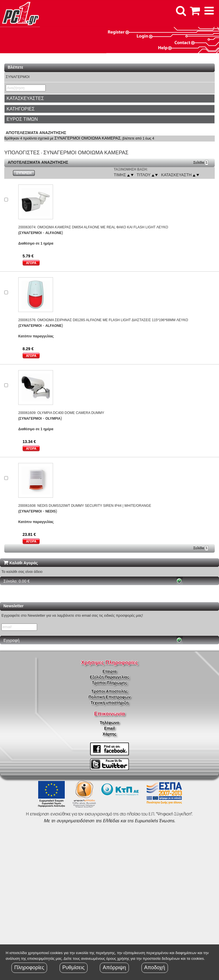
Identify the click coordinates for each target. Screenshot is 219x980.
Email (109, 728)
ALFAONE (53, 233)
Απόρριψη (114, 967)
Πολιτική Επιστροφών (109, 697)
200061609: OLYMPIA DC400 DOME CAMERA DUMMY (61, 413)
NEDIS (51, 511)
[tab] (109, 99)
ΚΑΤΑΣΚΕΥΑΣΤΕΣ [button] (25, 98)
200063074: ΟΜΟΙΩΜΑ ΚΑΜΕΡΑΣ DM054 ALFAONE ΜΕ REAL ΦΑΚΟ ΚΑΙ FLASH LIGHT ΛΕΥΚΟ (93, 227)
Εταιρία (110, 671)
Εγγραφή (11, 640)
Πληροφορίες (29, 967)
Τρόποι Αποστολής (109, 691)
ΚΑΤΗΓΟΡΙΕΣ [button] (21, 109)
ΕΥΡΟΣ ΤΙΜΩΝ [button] (22, 119)
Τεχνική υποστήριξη (110, 703)
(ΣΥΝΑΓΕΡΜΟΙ (30, 233)
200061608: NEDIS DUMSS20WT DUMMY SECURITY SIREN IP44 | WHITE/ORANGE (85, 506)
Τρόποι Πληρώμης (109, 683)
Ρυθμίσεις (74, 967)
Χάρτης (109, 734)
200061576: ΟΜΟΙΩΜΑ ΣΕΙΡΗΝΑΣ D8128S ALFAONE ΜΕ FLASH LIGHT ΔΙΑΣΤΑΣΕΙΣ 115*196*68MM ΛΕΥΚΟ (103, 320)
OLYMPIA (53, 419)
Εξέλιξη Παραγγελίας (109, 677)
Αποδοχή (155, 967)
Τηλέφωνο (109, 723)
